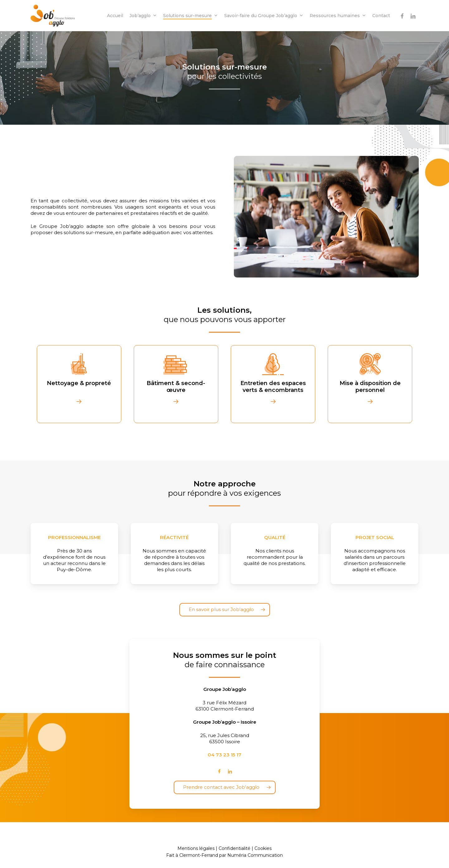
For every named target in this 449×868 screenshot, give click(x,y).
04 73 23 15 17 (224, 755)
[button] (225, 610)
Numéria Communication (255, 855)
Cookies (263, 848)
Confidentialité (234, 848)
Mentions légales (196, 848)
